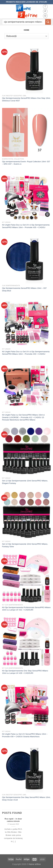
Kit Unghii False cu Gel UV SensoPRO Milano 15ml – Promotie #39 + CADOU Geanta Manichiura (25, 735)
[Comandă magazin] (26, 36)
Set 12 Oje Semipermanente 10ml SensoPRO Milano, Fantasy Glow (25, 545)
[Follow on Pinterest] (45, 16)
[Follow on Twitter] (45, 11)
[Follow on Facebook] (45, 7)
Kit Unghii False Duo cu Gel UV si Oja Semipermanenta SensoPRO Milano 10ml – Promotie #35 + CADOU (26, 226)
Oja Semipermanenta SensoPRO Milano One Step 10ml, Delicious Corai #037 (26, 99)
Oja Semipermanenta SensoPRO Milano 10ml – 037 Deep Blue (24, 289)
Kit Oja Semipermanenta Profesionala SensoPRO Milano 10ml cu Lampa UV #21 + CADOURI (26, 609)
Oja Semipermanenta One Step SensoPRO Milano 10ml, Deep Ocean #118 (26, 799)
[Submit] (48, 22)
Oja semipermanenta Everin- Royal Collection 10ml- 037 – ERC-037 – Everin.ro (26, 163)
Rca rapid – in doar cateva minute (13, 820)
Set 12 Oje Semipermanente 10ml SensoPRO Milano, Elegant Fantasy (25, 482)
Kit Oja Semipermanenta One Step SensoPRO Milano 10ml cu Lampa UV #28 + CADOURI (25, 672)
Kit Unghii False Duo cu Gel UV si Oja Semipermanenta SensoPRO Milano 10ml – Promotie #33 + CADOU (26, 353)
